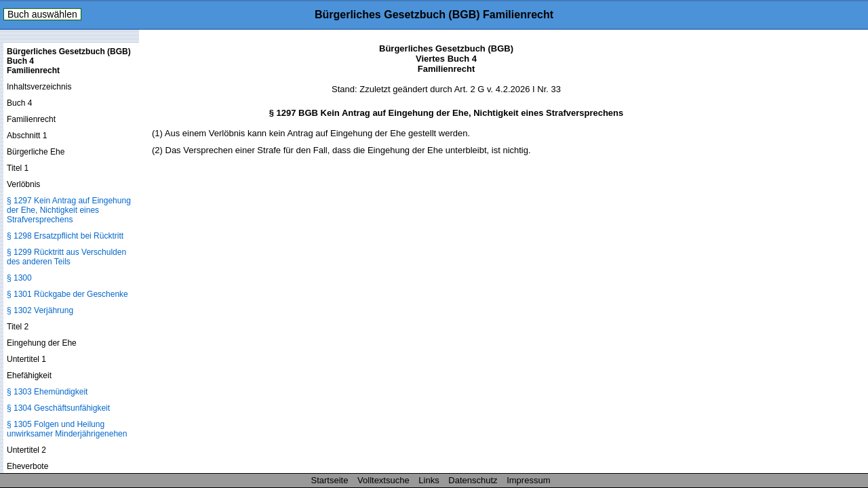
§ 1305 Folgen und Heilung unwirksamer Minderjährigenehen (67, 429)
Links (429, 480)
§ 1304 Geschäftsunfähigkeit (58, 408)
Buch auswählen (42, 14)
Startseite (330, 480)
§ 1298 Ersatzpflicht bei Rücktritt (65, 236)
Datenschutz (473, 480)
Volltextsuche (383, 480)
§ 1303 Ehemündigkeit (47, 392)
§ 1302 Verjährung (40, 310)
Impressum (528, 480)
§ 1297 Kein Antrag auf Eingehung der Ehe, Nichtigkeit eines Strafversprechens (69, 210)
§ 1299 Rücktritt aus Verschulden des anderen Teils (66, 257)
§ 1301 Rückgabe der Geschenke (67, 294)
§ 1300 (19, 278)
